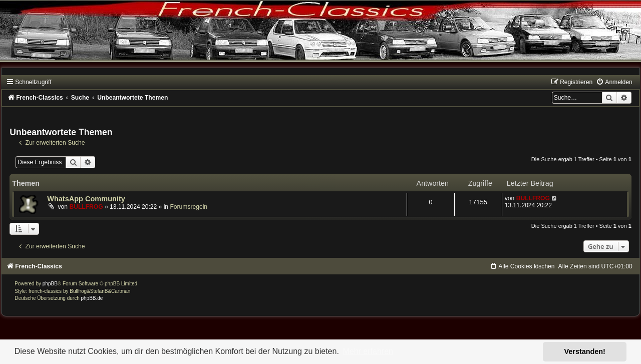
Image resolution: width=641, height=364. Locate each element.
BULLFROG (86, 207)
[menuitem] (614, 82)
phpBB (50, 284)
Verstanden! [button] (585, 351)
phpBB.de (92, 298)
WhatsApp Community (86, 199)
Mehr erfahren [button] (368, 351)
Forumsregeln (189, 207)
